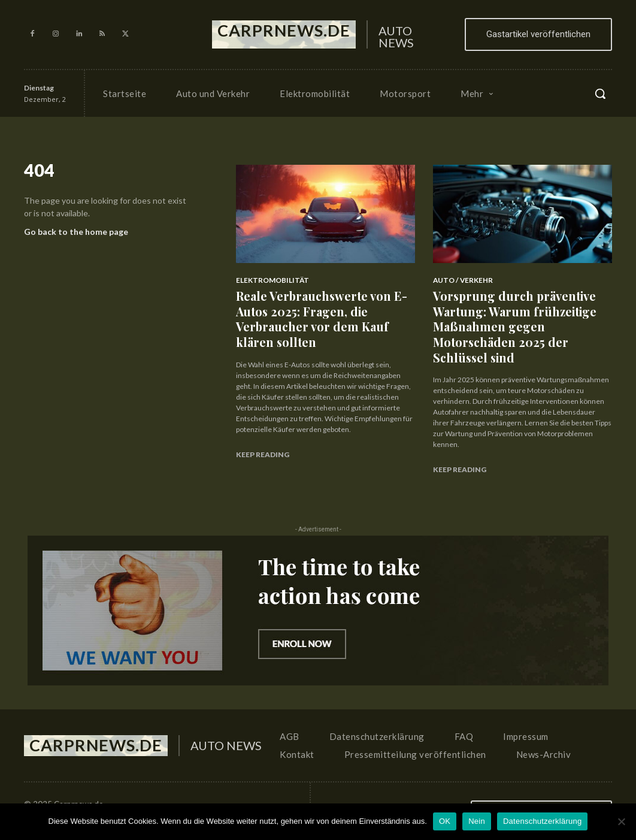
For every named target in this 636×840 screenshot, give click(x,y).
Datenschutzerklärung (542, 821)
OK (445, 821)
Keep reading (263, 444)
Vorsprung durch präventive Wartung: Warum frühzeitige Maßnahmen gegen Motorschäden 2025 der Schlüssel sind (520, 314)
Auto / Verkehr (460, 280)
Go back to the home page (76, 235)
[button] (600, 93)
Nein (477, 821)
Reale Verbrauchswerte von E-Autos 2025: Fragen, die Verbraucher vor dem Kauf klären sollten (322, 314)
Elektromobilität (269, 280)
